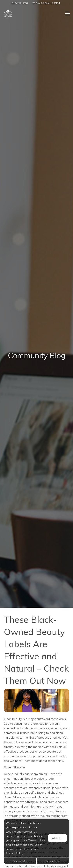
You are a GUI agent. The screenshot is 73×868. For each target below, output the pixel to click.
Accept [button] (57, 838)
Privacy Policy (53, 861)
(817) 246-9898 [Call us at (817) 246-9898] (20, 3)
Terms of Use (20, 861)
